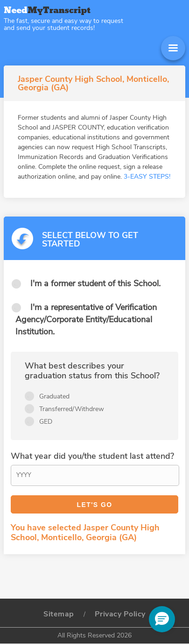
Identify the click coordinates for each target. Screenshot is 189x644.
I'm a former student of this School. (95, 283)
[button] (162, 619)
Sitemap (59, 614)
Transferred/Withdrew (72, 409)
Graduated (54, 396)
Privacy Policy (120, 614)
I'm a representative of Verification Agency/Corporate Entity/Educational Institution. (86, 319)
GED (46, 422)
